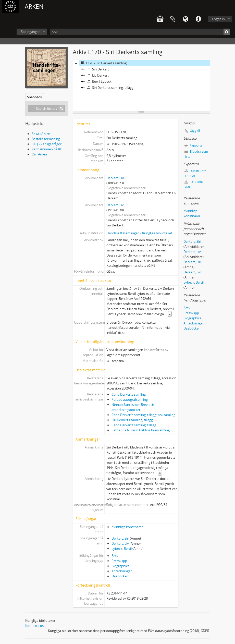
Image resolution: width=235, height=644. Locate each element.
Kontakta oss (35, 626)
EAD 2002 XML (194, 185)
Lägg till (195, 131)
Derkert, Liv (115, 205)
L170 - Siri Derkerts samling (103, 63)
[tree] (141, 86)
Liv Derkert (97, 75)
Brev (115, 556)
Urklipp (173, 19)
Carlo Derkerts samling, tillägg (134, 425)
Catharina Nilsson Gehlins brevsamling (141, 430)
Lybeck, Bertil (122, 549)
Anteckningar (122, 571)
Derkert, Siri (115, 178)
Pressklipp (119, 561)
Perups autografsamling (130, 399)
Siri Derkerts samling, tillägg (109, 88)
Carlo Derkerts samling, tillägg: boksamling (143, 415)
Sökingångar (30, 32)
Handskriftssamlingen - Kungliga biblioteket (139, 233)
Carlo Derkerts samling (129, 394)
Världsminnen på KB (47, 149)
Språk (185, 19)
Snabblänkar (198, 19)
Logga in (218, 19)
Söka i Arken (41, 134)
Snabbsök (35, 97)
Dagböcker (120, 576)
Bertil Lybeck (98, 81)
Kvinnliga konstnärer (127, 527)
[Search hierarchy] (46, 108)
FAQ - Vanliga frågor (47, 144)
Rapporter (194, 145)
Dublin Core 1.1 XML (195, 173)
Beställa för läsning (46, 139)
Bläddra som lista (196, 154)
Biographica (120, 566)
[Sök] (140, 32)
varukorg (160, 19)
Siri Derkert (97, 69)
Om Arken (39, 154)
